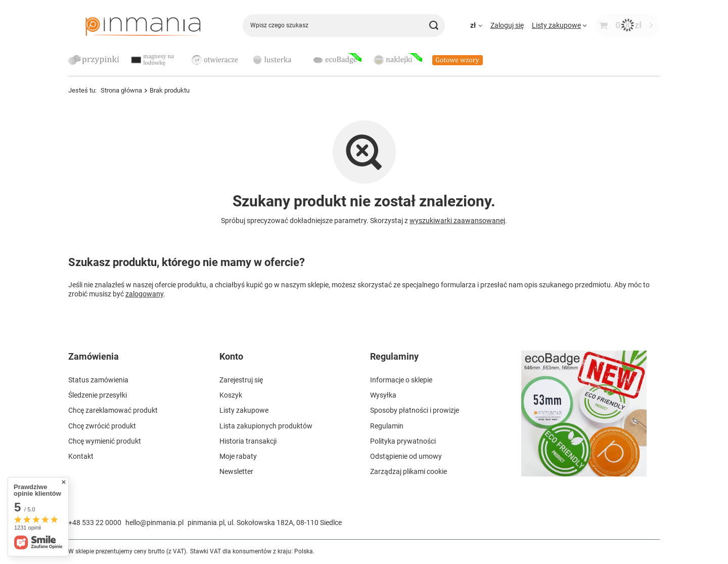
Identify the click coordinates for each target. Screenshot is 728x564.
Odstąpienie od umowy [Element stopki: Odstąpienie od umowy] (406, 456)
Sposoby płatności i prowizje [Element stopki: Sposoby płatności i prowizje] (415, 410)
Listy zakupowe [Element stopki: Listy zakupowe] (244, 410)
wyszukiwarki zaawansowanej (457, 221)
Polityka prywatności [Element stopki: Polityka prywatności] (403, 441)
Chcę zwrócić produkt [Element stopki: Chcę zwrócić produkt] (102, 426)
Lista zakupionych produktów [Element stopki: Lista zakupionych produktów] (266, 426)
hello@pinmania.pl (154, 523)
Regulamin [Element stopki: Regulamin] (387, 426)
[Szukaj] (434, 26)
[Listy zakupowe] (559, 25)
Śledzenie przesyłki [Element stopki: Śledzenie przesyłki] (98, 395)
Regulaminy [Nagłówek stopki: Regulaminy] (394, 356)
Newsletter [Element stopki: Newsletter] (236, 471)
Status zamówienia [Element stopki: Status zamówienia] (98, 380)
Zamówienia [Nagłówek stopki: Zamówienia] (94, 356)
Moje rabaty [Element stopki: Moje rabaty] (238, 456)
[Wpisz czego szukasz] (344, 26)
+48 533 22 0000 (95, 523)
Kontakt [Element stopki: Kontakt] (81, 456)
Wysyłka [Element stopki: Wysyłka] (383, 395)
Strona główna (121, 90)
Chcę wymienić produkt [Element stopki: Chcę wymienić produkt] (105, 441)
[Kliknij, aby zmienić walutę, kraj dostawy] (476, 25)
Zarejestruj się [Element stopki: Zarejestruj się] (241, 380)
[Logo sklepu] (143, 25)
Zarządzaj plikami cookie (408, 471)
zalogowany (144, 294)
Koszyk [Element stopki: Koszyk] (231, 395)
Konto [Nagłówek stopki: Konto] (231, 356)
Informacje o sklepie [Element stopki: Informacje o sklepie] (401, 380)
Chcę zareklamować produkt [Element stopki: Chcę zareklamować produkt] (113, 410)
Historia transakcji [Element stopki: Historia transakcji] (248, 441)
